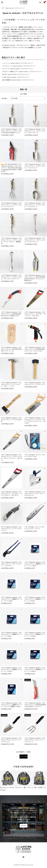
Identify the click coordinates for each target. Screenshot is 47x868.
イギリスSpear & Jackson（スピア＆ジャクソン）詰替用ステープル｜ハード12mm (11, 669)
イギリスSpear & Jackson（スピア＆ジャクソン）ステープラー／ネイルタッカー (35, 493)
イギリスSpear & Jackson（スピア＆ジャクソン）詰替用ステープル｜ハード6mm (35, 599)
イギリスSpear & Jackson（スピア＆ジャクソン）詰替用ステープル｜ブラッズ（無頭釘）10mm (11, 705)
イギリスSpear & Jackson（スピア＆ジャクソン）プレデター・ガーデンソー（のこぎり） (35, 314)
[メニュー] (2, 2)
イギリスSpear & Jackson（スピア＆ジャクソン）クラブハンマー (35, 383)
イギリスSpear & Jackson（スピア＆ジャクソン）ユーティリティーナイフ (11, 529)
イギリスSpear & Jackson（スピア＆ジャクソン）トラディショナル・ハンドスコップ (35, 166)
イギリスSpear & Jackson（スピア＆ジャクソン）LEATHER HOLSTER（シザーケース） (11, 349)
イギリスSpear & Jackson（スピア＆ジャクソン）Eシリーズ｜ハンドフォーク (35, 740)
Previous (2, 778)
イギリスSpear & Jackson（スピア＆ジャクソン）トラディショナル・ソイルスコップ (35, 205)
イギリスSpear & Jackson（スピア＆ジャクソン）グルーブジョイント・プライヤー (11, 564)
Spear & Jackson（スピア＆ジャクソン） (15, 8)
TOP (3, 8)
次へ (30, 756)
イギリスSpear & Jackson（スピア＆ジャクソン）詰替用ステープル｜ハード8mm (11, 634)
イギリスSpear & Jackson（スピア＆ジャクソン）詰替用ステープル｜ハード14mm (35, 669)
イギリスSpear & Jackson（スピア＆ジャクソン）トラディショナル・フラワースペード (35, 131)
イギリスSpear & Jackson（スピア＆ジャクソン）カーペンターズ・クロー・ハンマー (11, 384)
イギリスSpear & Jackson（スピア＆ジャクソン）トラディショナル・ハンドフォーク (11, 205)
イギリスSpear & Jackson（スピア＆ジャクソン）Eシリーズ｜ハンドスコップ (11, 740)
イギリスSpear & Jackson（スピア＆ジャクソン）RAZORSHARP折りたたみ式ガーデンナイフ (35, 705)
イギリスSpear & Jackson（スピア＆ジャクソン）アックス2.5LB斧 (11, 419)
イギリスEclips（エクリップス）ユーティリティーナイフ (35, 528)
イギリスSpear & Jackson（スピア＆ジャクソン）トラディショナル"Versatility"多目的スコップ (11, 131)
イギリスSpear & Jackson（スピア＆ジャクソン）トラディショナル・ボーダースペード (35, 240)
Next (45, 778)
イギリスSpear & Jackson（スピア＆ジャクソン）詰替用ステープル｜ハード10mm (35, 634)
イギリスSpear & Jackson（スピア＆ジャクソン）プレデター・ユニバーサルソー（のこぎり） (11, 493)
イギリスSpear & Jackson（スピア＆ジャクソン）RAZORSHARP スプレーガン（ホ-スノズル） (35, 349)
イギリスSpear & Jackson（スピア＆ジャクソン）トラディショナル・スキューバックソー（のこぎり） (11, 457)
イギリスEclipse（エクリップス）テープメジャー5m (35, 456)
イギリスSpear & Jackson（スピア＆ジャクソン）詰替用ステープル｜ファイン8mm (11, 599)
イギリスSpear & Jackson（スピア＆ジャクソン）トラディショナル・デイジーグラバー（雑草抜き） (11, 241)
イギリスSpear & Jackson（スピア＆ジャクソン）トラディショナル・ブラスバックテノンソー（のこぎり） (35, 420)
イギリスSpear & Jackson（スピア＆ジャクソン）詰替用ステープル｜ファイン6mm (35, 564)
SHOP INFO (23, 826)
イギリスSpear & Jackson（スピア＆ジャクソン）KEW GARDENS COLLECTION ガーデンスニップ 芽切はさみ (35, 278)
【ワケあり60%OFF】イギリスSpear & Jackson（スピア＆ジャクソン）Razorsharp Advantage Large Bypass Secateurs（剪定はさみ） (11, 168)
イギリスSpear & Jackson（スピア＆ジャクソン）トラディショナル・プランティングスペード (11, 277)
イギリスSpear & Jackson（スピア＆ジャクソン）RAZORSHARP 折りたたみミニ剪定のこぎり (11, 314)
